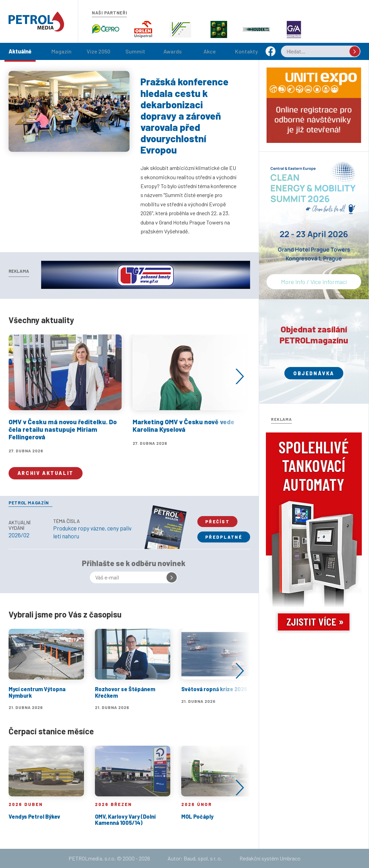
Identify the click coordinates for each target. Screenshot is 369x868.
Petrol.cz (36, 22)
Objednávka (314, 373)
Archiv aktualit (46, 473)
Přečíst (217, 522)
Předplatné (224, 537)
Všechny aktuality (41, 320)
